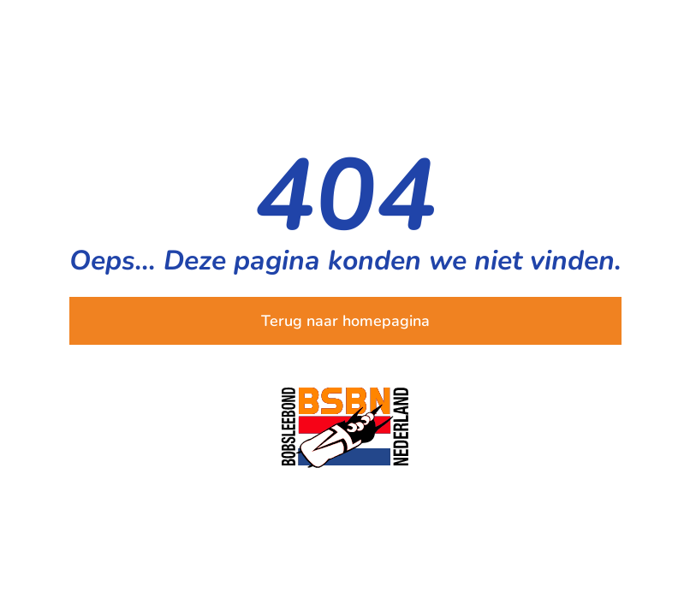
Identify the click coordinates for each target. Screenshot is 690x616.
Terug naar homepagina (345, 321)
